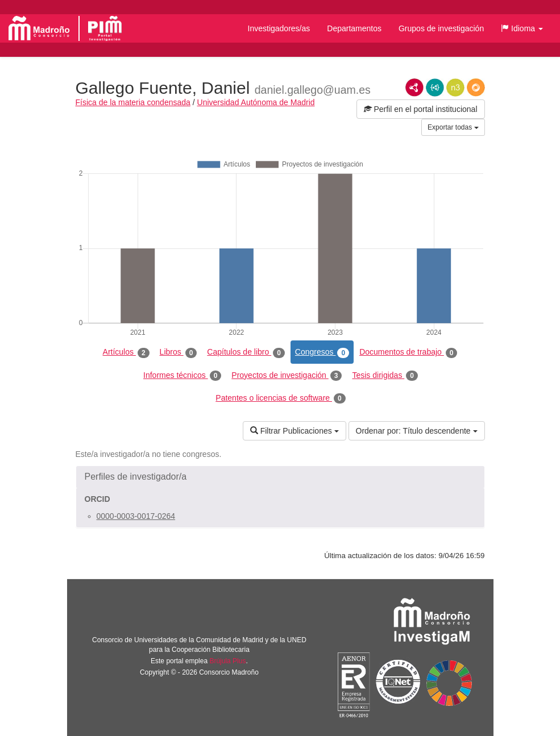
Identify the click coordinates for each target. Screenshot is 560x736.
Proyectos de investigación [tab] (287, 376)
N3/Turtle (455, 88)
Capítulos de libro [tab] (246, 352)
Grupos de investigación (441, 28)
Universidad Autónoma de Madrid (256, 102)
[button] (522, 28)
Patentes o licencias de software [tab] (280, 398)
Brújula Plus (227, 661)
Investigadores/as (279, 28)
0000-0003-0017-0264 (136, 516)
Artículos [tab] (126, 352)
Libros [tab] (179, 352)
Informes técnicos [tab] (182, 376)
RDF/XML (414, 88)
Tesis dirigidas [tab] (385, 376)
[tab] (280, 477)
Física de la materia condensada (133, 102)
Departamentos (354, 28)
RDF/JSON (476, 88)
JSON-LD (435, 88)
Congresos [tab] (322, 352)
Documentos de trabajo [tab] (408, 352)
